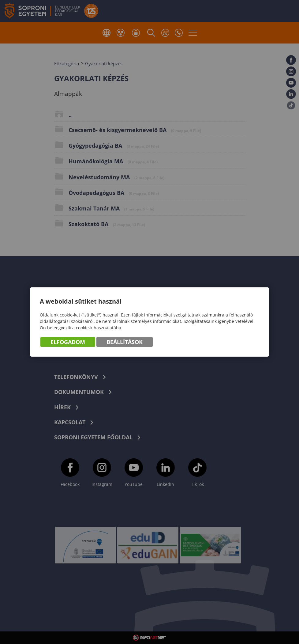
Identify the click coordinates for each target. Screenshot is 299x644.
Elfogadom (68, 342)
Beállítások (125, 342)
